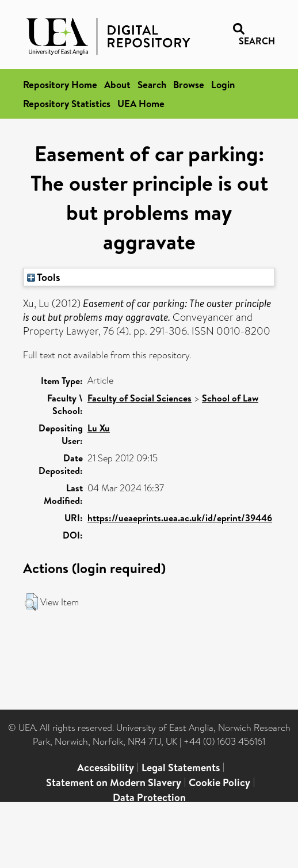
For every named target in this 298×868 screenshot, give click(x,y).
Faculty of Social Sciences (140, 398)
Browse (189, 84)
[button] (31, 602)
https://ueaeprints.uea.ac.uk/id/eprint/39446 (180, 518)
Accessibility (106, 767)
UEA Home (141, 103)
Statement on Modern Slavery (114, 782)
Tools (44, 277)
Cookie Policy (219, 782)
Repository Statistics (67, 103)
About (117, 84)
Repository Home (60, 84)
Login (223, 84)
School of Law (230, 398)
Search (152, 84)
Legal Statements (181, 767)
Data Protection (149, 797)
